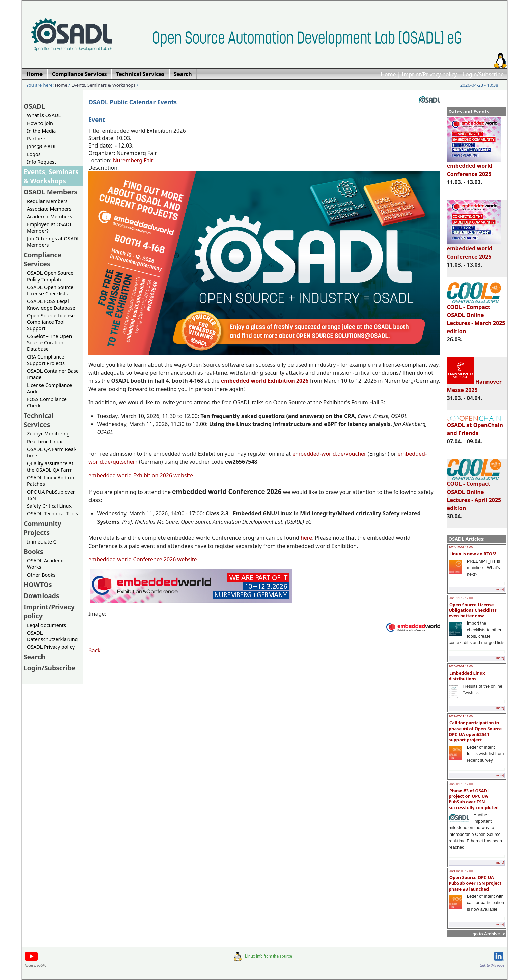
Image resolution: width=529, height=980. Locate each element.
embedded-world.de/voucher (329, 454)
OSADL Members (50, 192)
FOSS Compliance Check (47, 402)
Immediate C (42, 542)
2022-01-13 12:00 (461, 784)
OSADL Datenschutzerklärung (52, 636)
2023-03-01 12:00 (461, 666)
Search (34, 657)
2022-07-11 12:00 (461, 716)
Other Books (41, 575)
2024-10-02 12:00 (461, 547)
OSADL (34, 106)
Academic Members (49, 217)
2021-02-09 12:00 (461, 871)
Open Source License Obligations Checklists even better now (473, 610)
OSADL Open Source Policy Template (50, 276)
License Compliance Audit (49, 388)
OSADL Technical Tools (52, 514)
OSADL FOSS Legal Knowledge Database (51, 304)
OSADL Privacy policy (51, 647)
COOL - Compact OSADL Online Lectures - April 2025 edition (474, 493)
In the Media (41, 131)
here (306, 538)
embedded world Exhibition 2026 (265, 381)
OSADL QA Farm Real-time (52, 452)
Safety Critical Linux (49, 506)
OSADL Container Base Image (53, 374)
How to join (40, 123)
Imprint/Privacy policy (429, 74)
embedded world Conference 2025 (474, 167)
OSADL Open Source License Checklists (50, 290)
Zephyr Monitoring (48, 434)
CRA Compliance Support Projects (46, 360)
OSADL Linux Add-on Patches (51, 481)
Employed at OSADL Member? (50, 228)
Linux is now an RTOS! (473, 554)
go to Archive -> (489, 934)
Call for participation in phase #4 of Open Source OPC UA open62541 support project (475, 731)
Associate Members (49, 209)
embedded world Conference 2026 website (143, 559)
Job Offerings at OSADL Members (53, 242)
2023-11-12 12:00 (461, 598)
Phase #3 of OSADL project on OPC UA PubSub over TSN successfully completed (474, 799)
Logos (34, 154)
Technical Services (39, 420)
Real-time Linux (45, 441)
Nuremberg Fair (133, 160)
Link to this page (492, 965)
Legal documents (47, 625)
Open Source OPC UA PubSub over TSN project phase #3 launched (475, 883)
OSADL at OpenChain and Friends (475, 426)
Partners (37, 139)
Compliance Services (43, 259)
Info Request (41, 162)
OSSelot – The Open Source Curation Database (49, 342)
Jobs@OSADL (42, 146)
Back (94, 650)
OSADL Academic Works (46, 564)
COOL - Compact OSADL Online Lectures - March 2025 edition (476, 316)
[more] (500, 589)
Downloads (41, 596)
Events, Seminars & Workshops (104, 85)
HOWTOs (38, 585)
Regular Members (47, 201)
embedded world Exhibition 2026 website (141, 475)
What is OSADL (44, 115)
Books (33, 551)
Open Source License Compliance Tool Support (51, 322)
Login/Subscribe (483, 74)
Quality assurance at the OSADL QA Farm (50, 467)
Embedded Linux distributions (467, 676)
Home (388, 74)
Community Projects (43, 528)
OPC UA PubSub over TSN (51, 495)
